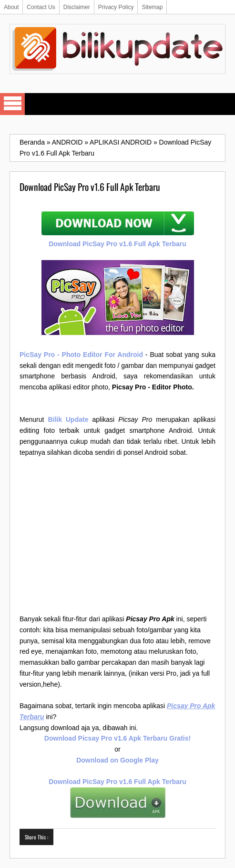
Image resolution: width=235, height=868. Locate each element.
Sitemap (152, 7)
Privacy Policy (116, 7)
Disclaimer (77, 7)
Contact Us (41, 7)
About (11, 7)
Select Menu (12, 104)
